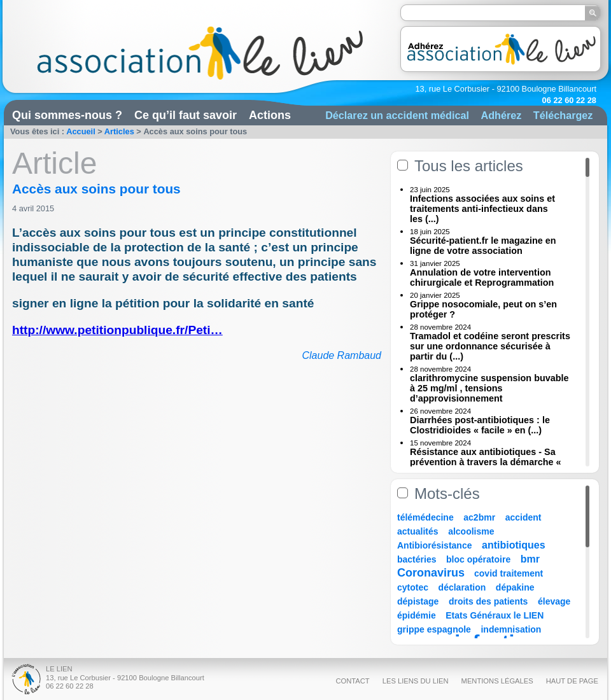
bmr (530, 559)
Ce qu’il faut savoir (186, 115)
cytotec (413, 587)
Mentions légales (497, 681)
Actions (270, 115)
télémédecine (425, 517)
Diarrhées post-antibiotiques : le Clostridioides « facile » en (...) (480, 425)
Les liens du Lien (416, 681)
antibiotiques (514, 545)
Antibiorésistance (434, 545)
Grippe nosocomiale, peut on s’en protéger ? (483, 309)
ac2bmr (479, 517)
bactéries (417, 559)
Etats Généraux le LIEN (495, 615)
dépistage (418, 601)
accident (523, 517)
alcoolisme (471, 531)
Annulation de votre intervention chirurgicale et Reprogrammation (482, 277)
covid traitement (509, 573)
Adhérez (501, 115)
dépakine (515, 587)
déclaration (462, 587)
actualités (418, 531)
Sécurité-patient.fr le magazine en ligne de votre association (483, 246)
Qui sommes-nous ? (67, 115)
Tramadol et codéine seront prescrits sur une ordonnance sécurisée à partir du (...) (490, 346)
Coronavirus (432, 573)
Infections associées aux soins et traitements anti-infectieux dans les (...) (482, 209)
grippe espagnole (434, 629)
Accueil (81, 131)
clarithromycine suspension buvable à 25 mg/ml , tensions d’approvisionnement (489, 388)
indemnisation (511, 629)
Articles (119, 131)
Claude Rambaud (341, 355)
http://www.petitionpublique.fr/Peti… (117, 330)
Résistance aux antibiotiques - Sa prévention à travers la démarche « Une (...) (486, 462)
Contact (352, 681)
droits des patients (488, 601)
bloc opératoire (478, 559)
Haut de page (572, 681)
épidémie (417, 615)
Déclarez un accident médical (397, 115)
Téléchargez (563, 115)
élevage (554, 601)
